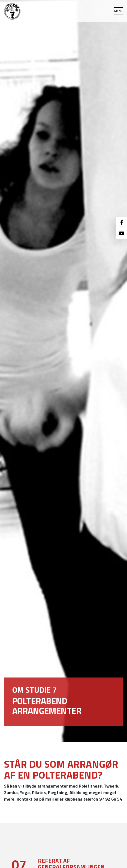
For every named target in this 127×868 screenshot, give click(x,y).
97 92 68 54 (111, 799)
